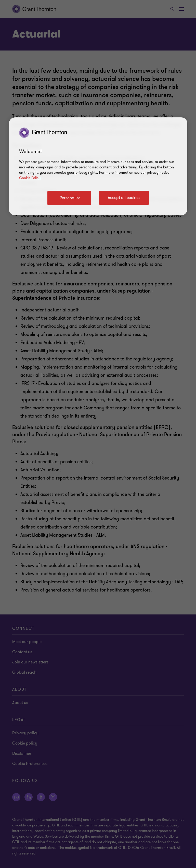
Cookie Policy (30, 178)
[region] (98, 167)
